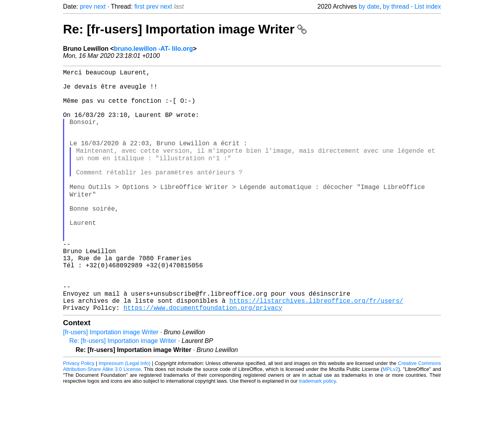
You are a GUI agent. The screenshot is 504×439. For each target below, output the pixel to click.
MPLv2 (391, 421)
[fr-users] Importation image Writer (111, 384)
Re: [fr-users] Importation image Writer (185, 29)
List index (428, 6)
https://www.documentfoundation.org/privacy (203, 359)
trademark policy (318, 433)
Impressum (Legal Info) (124, 415)
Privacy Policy (79, 415)
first (139, 6)
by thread (396, 6)
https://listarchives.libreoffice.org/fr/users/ (316, 351)
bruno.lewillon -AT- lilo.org (153, 49)
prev (86, 6)
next (100, 6)
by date (369, 6)
